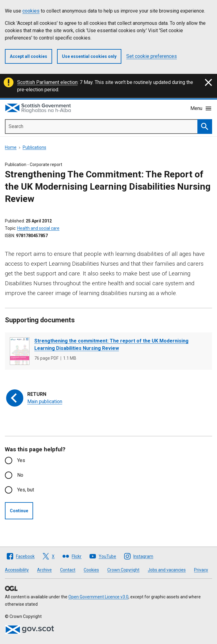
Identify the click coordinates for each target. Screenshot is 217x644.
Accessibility (17, 570)
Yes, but (26, 490)
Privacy (201, 570)
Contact (68, 570)
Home (11, 147)
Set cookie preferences (152, 56)
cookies (31, 11)
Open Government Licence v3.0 (98, 597)
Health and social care (38, 228)
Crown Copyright (123, 570)
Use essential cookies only (89, 56)
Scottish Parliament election (47, 82)
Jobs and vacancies (167, 570)
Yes (21, 460)
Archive (44, 570)
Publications (34, 147)
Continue (19, 511)
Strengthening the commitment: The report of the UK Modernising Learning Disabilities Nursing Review (111, 345)
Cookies (91, 570)
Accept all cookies (29, 56)
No (20, 475)
